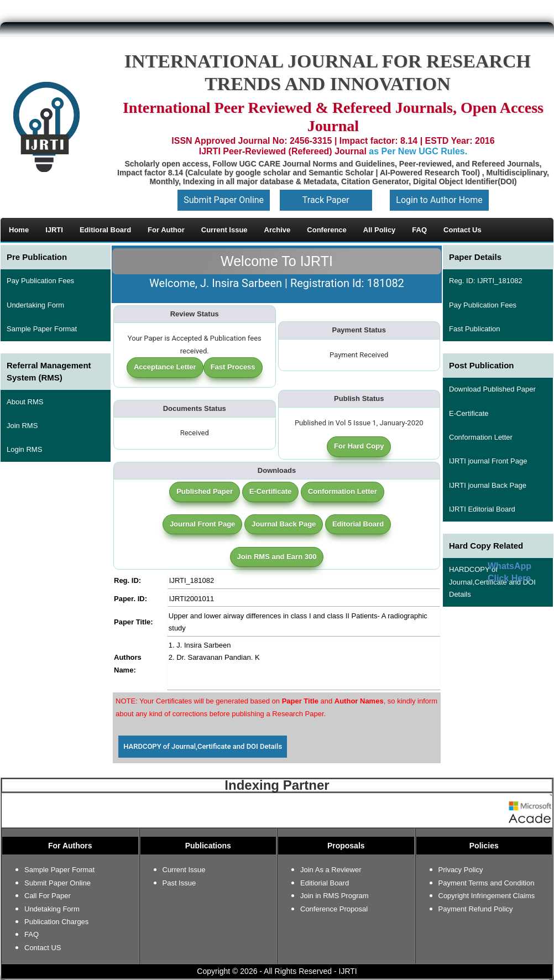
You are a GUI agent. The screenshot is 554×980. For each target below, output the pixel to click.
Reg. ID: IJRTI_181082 (486, 281)
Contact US (43, 948)
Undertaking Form (35, 305)
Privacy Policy (461, 870)
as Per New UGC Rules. (418, 151)
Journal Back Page (284, 524)
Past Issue (179, 883)
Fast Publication (475, 329)
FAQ (32, 934)
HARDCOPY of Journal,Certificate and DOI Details (203, 746)
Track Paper (326, 200)
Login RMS (24, 449)
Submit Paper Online (224, 200)
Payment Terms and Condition (487, 883)
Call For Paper (48, 896)
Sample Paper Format (42, 329)
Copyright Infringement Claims (487, 896)
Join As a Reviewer (331, 870)
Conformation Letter (343, 491)
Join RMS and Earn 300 (277, 557)
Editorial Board (358, 524)
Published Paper (205, 491)
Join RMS (22, 426)
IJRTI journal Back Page (488, 485)
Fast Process (233, 367)
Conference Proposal (334, 909)
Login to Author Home (439, 200)
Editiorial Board (325, 883)
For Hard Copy (359, 446)
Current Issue (184, 870)
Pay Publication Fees (40, 281)
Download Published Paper (492, 389)
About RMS (25, 402)
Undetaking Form (52, 909)
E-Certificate (271, 491)
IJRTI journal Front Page (488, 461)
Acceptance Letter (165, 367)
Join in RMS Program (335, 896)
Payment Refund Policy (476, 909)
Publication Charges (56, 922)
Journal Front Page (202, 524)
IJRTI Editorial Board (482, 509)
